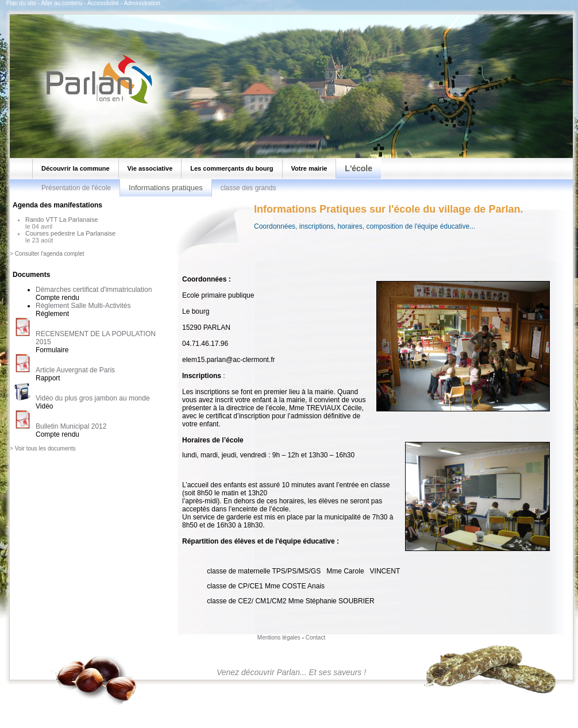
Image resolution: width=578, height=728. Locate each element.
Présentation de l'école (76, 188)
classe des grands (248, 188)
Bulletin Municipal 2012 (71, 426)
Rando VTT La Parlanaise (61, 219)
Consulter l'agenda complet (50, 254)
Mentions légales (279, 638)
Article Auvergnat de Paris (75, 370)
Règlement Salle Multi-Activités (83, 306)
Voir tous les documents (45, 448)
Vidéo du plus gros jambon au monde (93, 398)
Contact (315, 638)
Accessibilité (103, 3)
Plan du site (21, 3)
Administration (142, 3)
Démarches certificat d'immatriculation (94, 290)
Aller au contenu (61, 3)
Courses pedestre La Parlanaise (70, 233)
